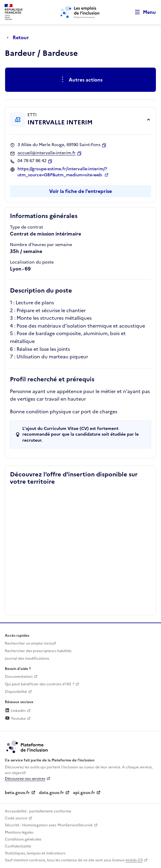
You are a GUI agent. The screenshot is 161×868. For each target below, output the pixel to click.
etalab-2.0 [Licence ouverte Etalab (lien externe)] (134, 860)
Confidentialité (18, 846)
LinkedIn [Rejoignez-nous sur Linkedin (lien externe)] (15, 711)
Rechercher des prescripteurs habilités (38, 651)
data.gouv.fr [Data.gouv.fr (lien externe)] (51, 793)
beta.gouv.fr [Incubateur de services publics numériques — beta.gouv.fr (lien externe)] (17, 793)
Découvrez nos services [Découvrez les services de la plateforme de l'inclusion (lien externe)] (25, 779)
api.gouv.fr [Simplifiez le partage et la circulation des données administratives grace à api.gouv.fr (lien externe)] (84, 793)
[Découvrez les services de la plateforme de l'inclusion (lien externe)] (27, 747)
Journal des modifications (27, 658)
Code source (16, 818)
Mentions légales (19, 832)
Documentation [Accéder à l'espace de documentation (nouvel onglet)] (19, 677)
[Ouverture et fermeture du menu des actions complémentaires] (81, 80)
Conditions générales (23, 839)
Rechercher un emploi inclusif (30, 643)
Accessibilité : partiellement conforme (38, 811)
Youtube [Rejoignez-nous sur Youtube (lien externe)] (15, 719)
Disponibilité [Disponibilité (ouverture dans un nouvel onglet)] (16, 692)
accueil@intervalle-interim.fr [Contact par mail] (47, 153)
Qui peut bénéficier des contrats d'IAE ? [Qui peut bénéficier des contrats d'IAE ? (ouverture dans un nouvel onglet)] (39, 684)
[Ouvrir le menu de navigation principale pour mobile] (143, 12)
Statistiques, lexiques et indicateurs (35, 853)
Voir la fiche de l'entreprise (80, 191)
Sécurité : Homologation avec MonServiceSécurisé (49, 825)
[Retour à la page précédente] (19, 37)
